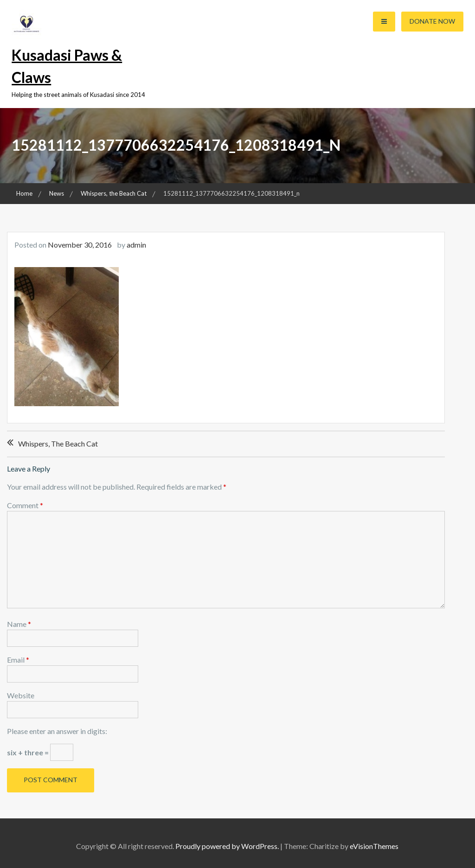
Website (21, 695)
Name (19, 624)
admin (136, 245)
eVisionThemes (374, 846)
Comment (25, 505)
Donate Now (432, 21)
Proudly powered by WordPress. (227, 846)
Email (18, 660)
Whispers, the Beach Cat (58, 444)
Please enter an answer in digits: (57, 731)
